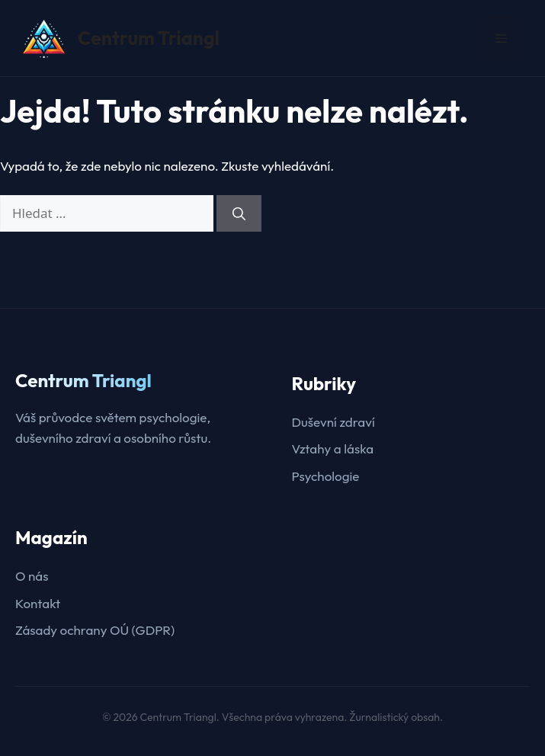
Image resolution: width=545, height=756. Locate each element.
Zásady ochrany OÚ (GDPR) (95, 630)
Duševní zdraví (333, 422)
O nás (32, 576)
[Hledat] (239, 213)
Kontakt (38, 603)
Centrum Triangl (149, 38)
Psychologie (326, 476)
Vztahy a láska (333, 448)
